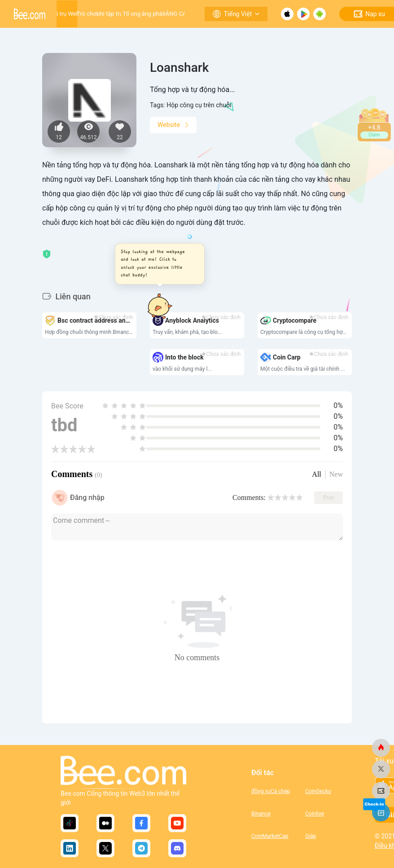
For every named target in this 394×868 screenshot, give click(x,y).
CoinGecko (318, 791)
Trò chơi (87, 14)
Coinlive (315, 814)
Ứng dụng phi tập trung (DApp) (109, 14)
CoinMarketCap (270, 836)
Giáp (311, 836)
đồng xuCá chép (271, 791)
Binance (261, 814)
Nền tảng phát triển (153, 14)
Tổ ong (131, 14)
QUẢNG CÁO (174, 14)
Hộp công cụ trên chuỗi (199, 105)
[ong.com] (381, 748)
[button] (157, 264)
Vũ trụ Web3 (67, 14)
